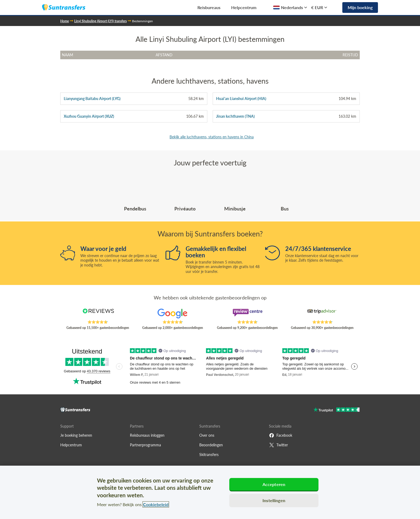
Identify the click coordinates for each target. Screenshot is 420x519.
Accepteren (274, 484)
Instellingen (274, 500)
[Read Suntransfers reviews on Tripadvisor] (322, 314)
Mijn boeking (360, 7)
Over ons (207, 435)
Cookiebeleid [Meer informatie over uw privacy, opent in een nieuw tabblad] (156, 504)
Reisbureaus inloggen (147, 435)
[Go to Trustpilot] (337, 410)
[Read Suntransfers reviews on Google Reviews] (172, 314)
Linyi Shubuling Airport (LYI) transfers (100, 21)
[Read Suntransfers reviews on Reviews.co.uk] (98, 314)
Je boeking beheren (76, 435)
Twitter (278, 445)
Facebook (281, 435)
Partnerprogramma (145, 445)
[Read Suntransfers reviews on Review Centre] (247, 314)
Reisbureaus (209, 7)
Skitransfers (209, 455)
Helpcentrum (244, 7)
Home (65, 21)
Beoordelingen (211, 445)
